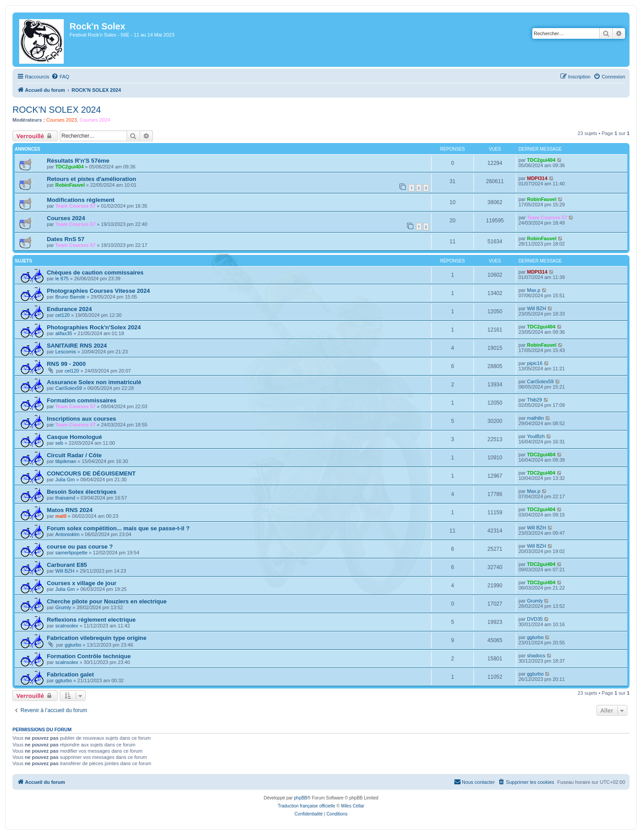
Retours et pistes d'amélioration (91, 179)
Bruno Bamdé (70, 297)
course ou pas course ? (80, 547)
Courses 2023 (62, 120)
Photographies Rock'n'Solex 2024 (94, 327)
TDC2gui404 (70, 167)
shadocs (536, 656)
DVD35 (535, 619)
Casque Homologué (74, 437)
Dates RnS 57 (66, 239)
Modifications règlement (81, 200)
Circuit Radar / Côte (74, 455)
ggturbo (73, 645)
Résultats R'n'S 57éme (78, 161)
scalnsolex (67, 626)
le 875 (62, 279)
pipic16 (535, 363)
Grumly (63, 607)
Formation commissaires (82, 400)
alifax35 (64, 333)
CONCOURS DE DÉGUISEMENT (91, 473)
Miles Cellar (353, 806)
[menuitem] (60, 77)
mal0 (61, 516)
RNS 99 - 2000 (66, 364)
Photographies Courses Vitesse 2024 (98, 291)
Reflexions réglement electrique (91, 620)
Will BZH (537, 308)
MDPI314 (537, 178)
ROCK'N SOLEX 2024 (57, 110)
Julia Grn (65, 479)
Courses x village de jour (82, 583)
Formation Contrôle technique (89, 656)
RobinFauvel (70, 185)
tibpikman (66, 461)
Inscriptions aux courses (81, 419)
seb (59, 443)
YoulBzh (536, 436)
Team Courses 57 (75, 206)
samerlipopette (71, 553)
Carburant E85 (67, 565)
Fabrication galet (70, 674)
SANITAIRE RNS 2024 (77, 346)
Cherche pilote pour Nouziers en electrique (107, 601)
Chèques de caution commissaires (95, 272)
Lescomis (66, 352)
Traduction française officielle (307, 806)
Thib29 (535, 400)
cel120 (62, 315)
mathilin (535, 418)
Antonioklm (67, 534)
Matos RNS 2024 (70, 510)
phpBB (300, 798)
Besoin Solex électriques (82, 492)
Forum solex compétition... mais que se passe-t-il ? (118, 528)
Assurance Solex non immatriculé (94, 382)
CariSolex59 (69, 388)
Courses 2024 (95, 120)
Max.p (534, 290)
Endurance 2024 (69, 309)
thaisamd (65, 498)
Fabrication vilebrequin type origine (97, 638)
